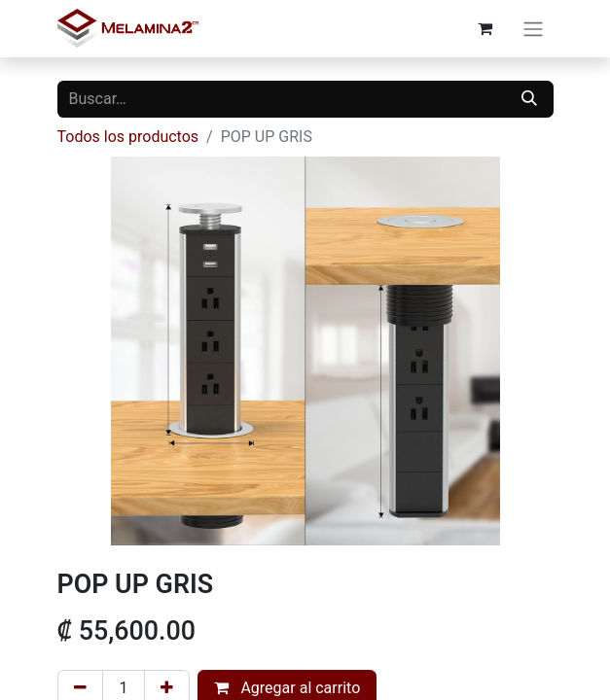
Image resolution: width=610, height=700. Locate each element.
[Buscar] (529, 99)
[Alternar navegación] (533, 29)
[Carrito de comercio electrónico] (485, 28)
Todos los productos (128, 137)
